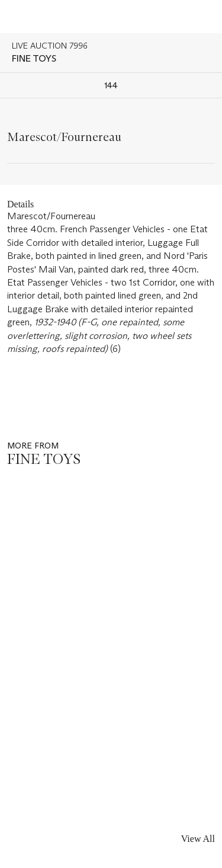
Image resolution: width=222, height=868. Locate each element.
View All (198, 839)
